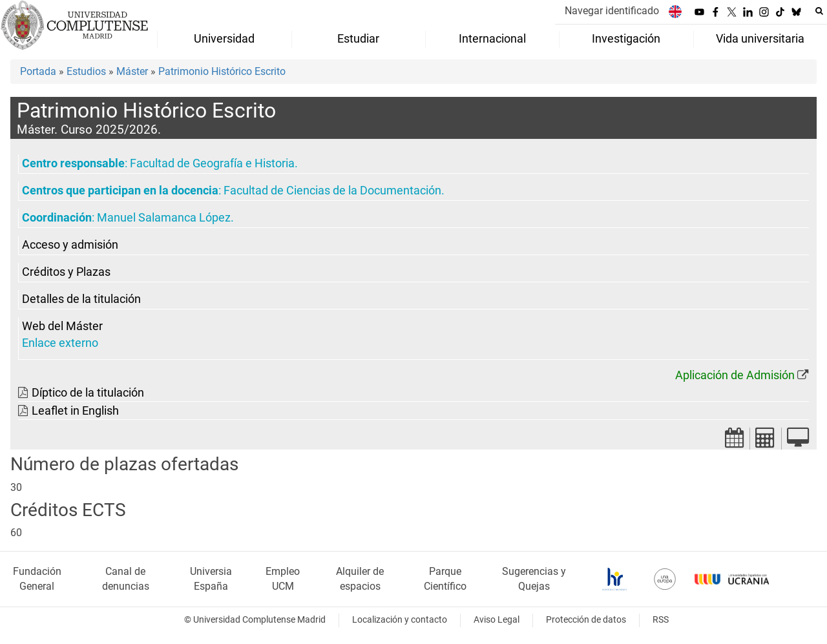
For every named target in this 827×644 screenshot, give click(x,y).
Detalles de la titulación (81, 299)
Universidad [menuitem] (224, 39)
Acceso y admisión (70, 245)
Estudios (86, 71)
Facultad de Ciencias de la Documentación (332, 191)
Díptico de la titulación (88, 393)
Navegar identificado (612, 11)
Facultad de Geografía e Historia (212, 163)
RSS (661, 620)
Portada (38, 71)
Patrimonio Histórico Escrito (222, 71)
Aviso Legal (497, 620)
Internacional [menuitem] (492, 39)
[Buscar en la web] (819, 11)
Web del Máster (62, 326)
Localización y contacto (400, 620)
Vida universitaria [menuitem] (760, 39)
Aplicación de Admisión (735, 375)
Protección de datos (586, 620)
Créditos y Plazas (66, 272)
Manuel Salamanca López (164, 218)
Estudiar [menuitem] (358, 39)
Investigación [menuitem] (626, 39)
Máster (132, 71)
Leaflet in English (75, 411)
